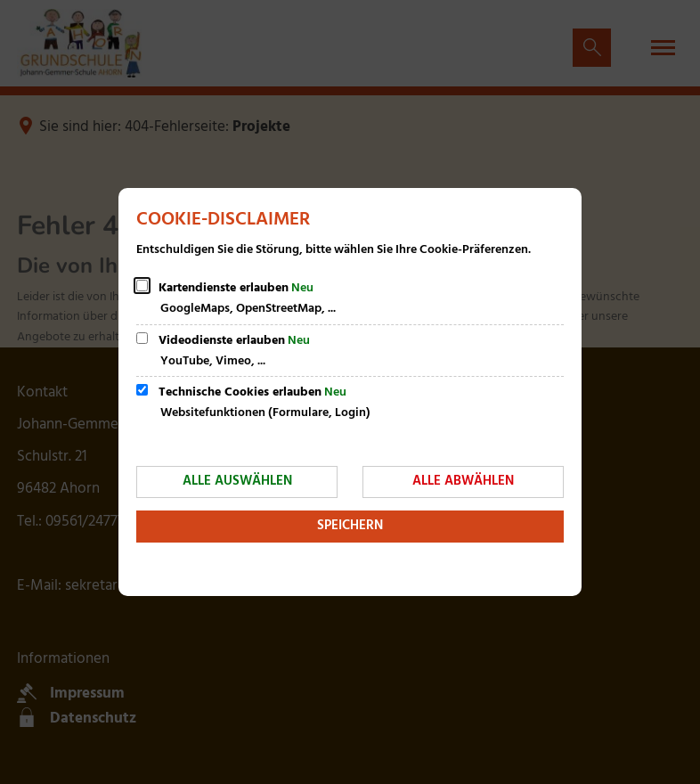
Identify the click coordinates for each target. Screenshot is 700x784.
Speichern (350, 526)
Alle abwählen (463, 481)
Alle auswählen (237, 481)
